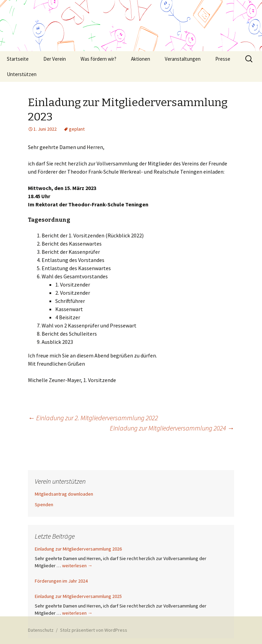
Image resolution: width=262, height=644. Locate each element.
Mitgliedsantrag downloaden (64, 494)
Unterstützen (22, 74)
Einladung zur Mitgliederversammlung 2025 (78, 596)
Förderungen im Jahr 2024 (61, 581)
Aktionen (141, 59)
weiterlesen (77, 566)
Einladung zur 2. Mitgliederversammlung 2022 (93, 418)
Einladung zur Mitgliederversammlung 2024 (172, 428)
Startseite (18, 59)
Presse (223, 59)
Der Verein (55, 59)
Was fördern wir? (98, 59)
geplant (77, 129)
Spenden (44, 504)
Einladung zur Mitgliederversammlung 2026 (78, 549)
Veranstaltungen (183, 59)
